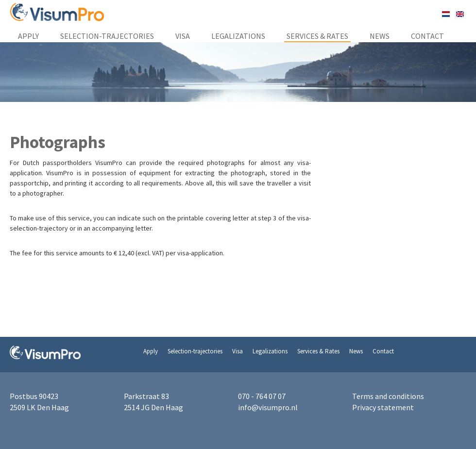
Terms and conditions (388, 396)
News (380, 36)
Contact (427, 36)
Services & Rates (317, 36)
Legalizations (238, 36)
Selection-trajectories (107, 36)
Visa (183, 36)
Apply (28, 36)
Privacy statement (383, 407)
